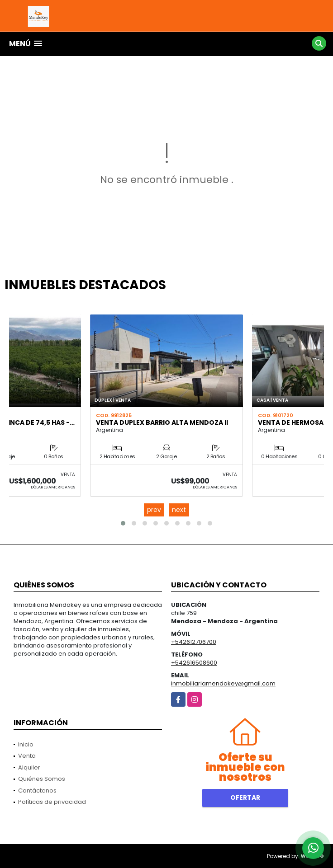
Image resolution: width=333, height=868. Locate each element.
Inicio (26, 744)
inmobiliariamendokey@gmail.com (223, 683)
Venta (27, 756)
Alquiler (29, 767)
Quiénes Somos (42, 779)
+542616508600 (194, 663)
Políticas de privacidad (52, 802)
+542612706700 (194, 642)
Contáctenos (37, 791)
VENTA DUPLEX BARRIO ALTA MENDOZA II (162, 422)
